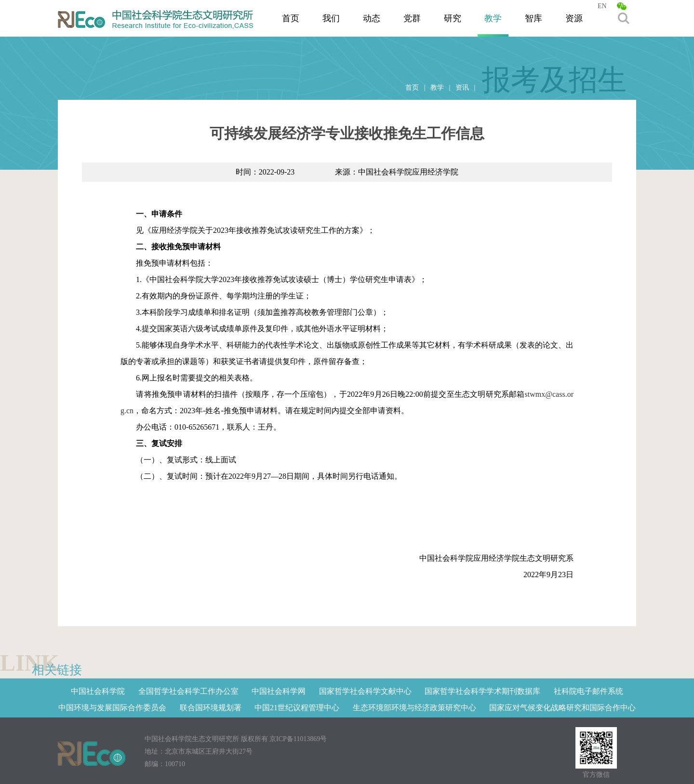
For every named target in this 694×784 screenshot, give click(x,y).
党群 (412, 18)
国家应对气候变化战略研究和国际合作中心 (562, 708)
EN (602, 6)
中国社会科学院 (98, 691)
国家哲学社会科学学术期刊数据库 (482, 691)
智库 (534, 18)
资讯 (462, 88)
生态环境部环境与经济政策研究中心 (414, 708)
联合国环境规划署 (211, 708)
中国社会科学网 (279, 691)
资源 (574, 18)
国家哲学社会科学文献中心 (365, 691)
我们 (331, 18)
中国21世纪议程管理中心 (297, 708)
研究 (453, 18)
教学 (493, 18)
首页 (291, 18)
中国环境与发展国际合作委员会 (112, 708)
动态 (372, 18)
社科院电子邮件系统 (588, 691)
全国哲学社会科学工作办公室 (188, 691)
